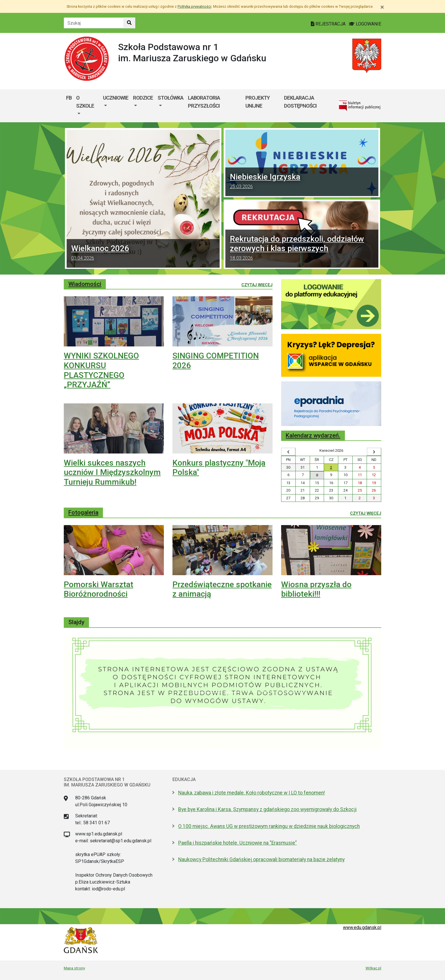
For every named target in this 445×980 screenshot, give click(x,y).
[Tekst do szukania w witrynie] (94, 23)
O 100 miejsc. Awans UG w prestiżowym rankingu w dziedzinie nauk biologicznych (269, 826)
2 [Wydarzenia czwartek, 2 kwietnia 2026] (331, 467)
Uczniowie (116, 98)
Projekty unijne (258, 102)
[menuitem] (87, 106)
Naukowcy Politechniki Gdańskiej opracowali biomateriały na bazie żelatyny (261, 859)
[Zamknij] (382, 7)
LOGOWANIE (365, 24)
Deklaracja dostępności (300, 102)
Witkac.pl (373, 968)
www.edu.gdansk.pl (362, 927)
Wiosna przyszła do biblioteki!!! (316, 589)
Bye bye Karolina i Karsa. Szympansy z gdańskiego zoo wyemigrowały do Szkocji (267, 809)
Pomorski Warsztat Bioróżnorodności (99, 589)
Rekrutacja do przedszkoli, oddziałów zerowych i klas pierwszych (302, 249)
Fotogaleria (83, 512)
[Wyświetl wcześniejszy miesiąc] (288, 452)
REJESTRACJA (329, 24)
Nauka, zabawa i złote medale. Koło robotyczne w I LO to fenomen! (252, 793)
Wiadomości (85, 284)
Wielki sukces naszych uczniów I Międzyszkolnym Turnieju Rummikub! (112, 472)
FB (69, 98)
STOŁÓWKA (170, 98)
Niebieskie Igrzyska (302, 182)
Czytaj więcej (257, 285)
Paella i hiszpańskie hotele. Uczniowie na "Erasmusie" (238, 843)
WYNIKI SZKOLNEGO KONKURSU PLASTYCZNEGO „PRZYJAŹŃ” (101, 370)
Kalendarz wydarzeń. (313, 435)
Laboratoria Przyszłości (204, 102)
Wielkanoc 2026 (143, 253)
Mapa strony (74, 968)
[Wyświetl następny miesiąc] (374, 452)
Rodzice (143, 98)
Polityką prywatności (194, 6)
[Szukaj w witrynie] (129, 23)
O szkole (85, 102)
